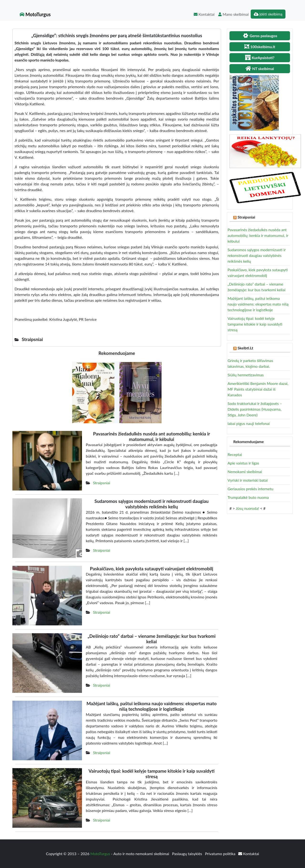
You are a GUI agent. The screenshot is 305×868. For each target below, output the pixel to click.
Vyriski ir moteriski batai (248, 480)
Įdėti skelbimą (268, 14)
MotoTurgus (35, 14)
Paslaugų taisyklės (188, 854)
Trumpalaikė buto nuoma (248, 497)
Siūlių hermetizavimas (246, 375)
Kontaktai (204, 14)
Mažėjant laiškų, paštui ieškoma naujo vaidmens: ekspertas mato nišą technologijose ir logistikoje (258, 304)
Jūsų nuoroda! (247, 508)
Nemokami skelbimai (245, 472)
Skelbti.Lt (245, 348)
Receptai (235, 454)
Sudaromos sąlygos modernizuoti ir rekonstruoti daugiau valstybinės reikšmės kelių (257, 255)
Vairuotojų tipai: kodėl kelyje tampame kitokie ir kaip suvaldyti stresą (255, 324)
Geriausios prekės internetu (250, 489)
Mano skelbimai (233, 14)
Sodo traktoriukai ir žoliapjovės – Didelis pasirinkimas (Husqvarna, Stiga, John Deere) (255, 409)
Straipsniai (102, 483)
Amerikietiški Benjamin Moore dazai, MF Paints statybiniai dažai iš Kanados (258, 389)
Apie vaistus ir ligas (243, 463)
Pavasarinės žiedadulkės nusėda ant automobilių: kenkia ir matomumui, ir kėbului (258, 235)
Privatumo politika (221, 854)
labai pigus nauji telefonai (249, 423)
